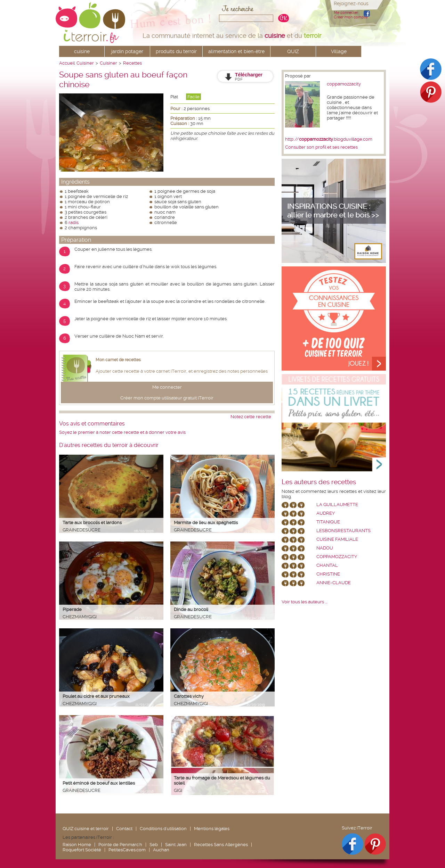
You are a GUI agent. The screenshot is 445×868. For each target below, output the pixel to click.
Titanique (328, 522)
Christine (328, 574)
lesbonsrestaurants (343, 531)
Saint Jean (176, 845)
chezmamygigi (80, 617)
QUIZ (293, 51)
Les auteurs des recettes (319, 482)
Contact (124, 829)
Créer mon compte (351, 17)
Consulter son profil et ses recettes (321, 147)
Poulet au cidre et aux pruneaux (96, 696)
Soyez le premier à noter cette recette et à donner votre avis (122, 432)
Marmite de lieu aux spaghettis (206, 523)
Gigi (178, 790)
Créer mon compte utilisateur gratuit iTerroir (167, 398)
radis (74, 222)
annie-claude (334, 583)
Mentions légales (212, 829)
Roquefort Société (82, 850)
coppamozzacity (344, 84)
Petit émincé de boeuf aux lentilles (99, 783)
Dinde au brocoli (191, 609)
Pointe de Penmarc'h (120, 845)
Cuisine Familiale (337, 539)
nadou (325, 548)
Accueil (67, 63)
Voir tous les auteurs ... (304, 602)
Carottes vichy (189, 696)
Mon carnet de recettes (118, 360)
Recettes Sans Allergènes (221, 845)
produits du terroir (176, 51)
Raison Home (77, 845)
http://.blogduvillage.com (329, 139)
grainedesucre (82, 530)
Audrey (326, 513)
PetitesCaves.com (127, 850)
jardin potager (127, 51)
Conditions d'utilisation (163, 829)
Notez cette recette (251, 417)
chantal (327, 565)
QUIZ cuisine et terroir (86, 829)
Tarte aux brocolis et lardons (92, 523)
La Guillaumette (337, 505)
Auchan (161, 850)
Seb (154, 845)
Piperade (72, 609)
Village (339, 51)
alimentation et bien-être (236, 51)
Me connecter (346, 13)
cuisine (82, 51)
